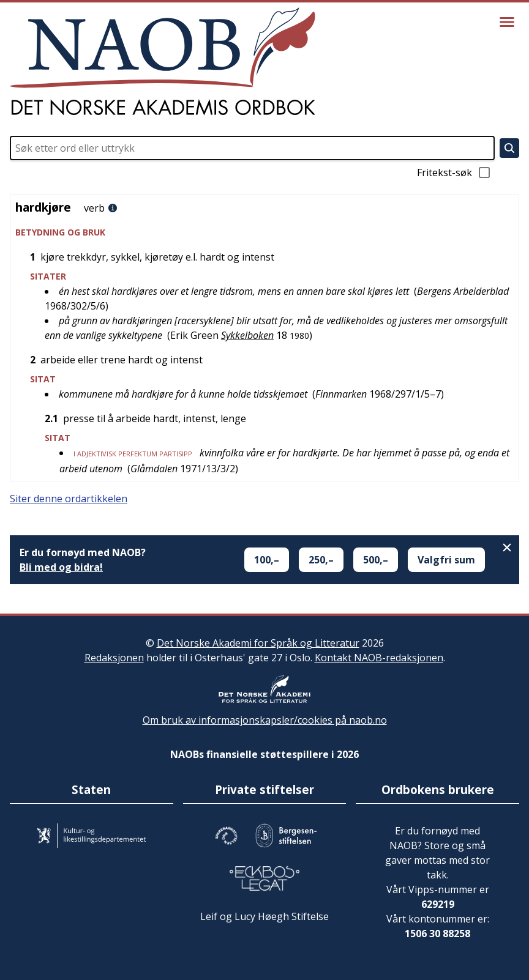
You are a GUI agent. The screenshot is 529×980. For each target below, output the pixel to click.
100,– (267, 560)
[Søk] (509, 148)
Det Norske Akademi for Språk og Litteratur (258, 643)
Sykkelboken (247, 335)
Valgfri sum (446, 560)
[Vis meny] (507, 22)
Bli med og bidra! (61, 567)
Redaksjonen (114, 658)
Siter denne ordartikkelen (69, 499)
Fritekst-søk (454, 173)
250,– (321, 560)
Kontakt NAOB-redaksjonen (379, 658)
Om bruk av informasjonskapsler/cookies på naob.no (265, 720)
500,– (376, 560)
